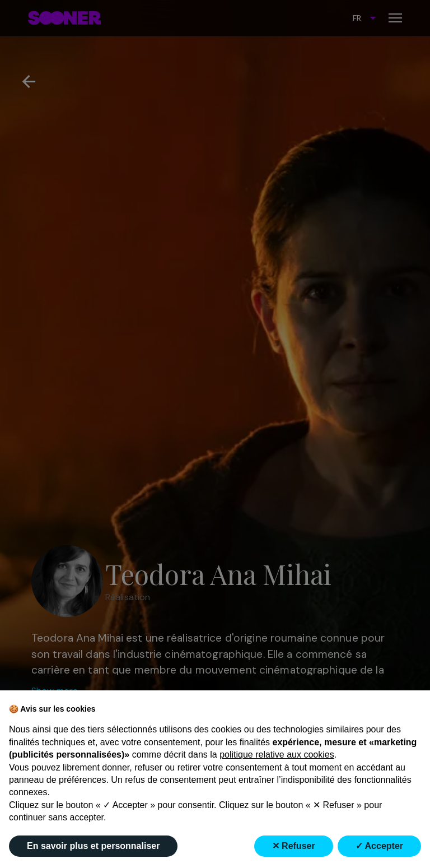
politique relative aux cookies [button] (277, 755)
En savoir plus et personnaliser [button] (93, 846)
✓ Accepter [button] (379, 846)
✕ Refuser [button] (294, 846)
